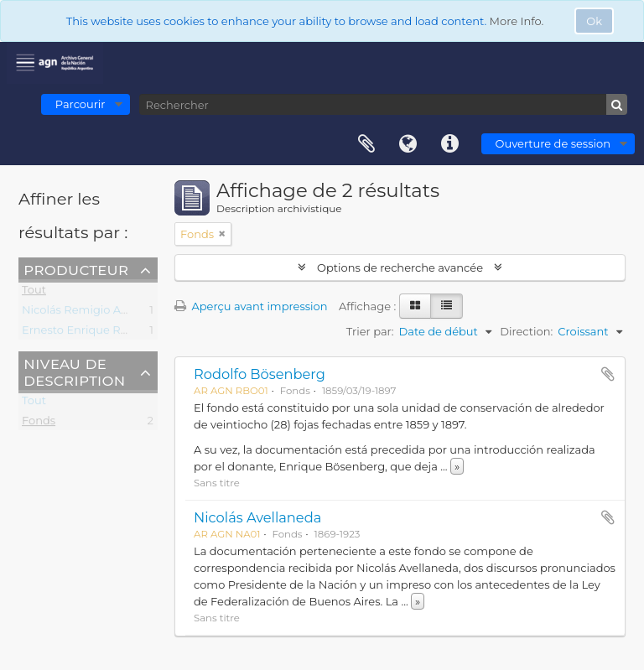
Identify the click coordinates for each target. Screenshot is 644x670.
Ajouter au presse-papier (608, 374)
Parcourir (80, 104)
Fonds (39, 423)
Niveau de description (74, 371)
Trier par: (370, 331)
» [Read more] (457, 466)
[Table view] (447, 306)
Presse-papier (366, 144)
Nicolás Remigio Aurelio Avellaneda (118, 313)
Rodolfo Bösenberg (260, 374)
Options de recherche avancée (400, 267)
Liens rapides (450, 144)
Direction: (526, 331)
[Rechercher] (383, 104)
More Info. (517, 21)
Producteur (76, 269)
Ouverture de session (553, 143)
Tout (34, 293)
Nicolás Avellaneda (257, 517)
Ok (594, 21)
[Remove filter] (222, 234)
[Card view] (415, 306)
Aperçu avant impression (251, 306)
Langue (408, 144)
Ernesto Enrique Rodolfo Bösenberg (120, 333)
